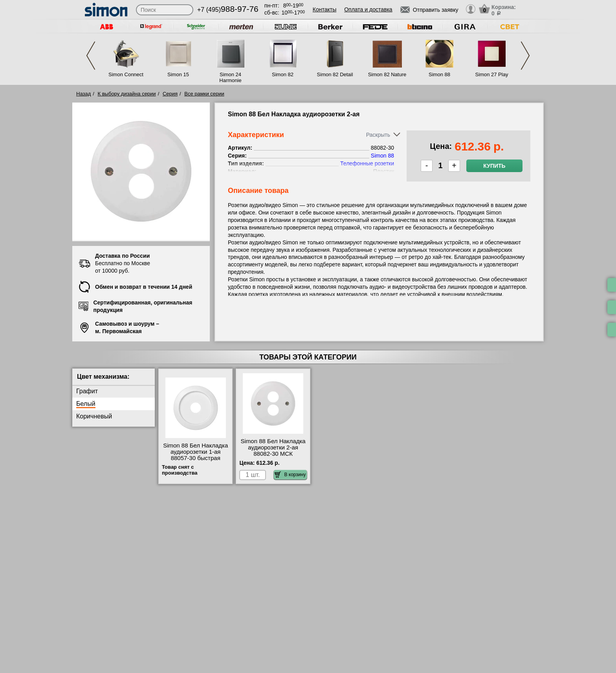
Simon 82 (283, 74)
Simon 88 (439, 74)
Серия (170, 94)
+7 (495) (228, 10)
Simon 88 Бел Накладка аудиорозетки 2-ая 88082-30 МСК (273, 447)
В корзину (290, 475)
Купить (494, 166)
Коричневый (94, 416)
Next (525, 56)
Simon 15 (178, 74)
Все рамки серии (204, 94)
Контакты (324, 9)
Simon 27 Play (492, 74)
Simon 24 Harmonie (230, 77)
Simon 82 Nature (387, 74)
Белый (86, 404)
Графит (87, 391)
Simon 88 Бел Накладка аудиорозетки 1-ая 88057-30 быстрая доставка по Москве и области (195, 458)
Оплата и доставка (368, 9)
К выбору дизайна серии (127, 94)
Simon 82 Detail (335, 74)
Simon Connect (126, 74)
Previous (91, 56)
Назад (83, 94)
